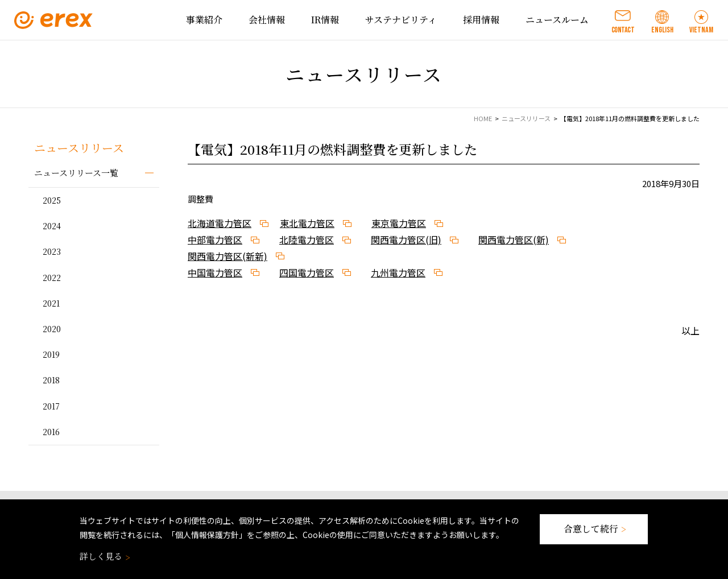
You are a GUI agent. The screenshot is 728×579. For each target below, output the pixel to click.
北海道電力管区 (220, 223)
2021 (51, 303)
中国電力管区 (215, 272)
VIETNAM (701, 30)
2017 (51, 406)
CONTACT (623, 30)
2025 (52, 200)
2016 (51, 432)
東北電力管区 (307, 223)
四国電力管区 (307, 272)
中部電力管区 (215, 239)
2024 (52, 226)
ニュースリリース (526, 118)
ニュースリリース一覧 (76, 173)
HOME (483, 118)
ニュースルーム (557, 20)
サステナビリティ (401, 20)
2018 (51, 380)
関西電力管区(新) (514, 239)
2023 (52, 251)
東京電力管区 (399, 223)
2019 (51, 354)
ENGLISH (662, 30)
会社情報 (267, 20)
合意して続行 (594, 529)
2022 (52, 278)
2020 (52, 329)
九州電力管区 (398, 272)
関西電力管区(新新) (227, 256)
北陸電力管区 (307, 239)
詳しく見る (104, 556)
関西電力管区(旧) (406, 239)
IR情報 (325, 20)
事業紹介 (204, 20)
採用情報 (481, 20)
